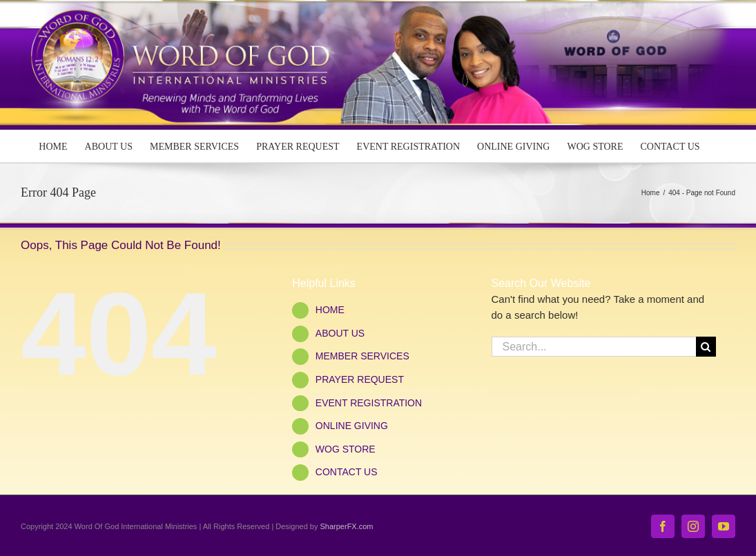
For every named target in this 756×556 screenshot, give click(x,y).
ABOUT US (340, 333)
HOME (330, 310)
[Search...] (594, 347)
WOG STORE (346, 449)
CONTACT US (347, 472)
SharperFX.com (347, 526)
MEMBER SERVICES (362, 356)
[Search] (706, 347)
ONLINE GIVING (352, 426)
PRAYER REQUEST (360, 379)
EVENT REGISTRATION (369, 403)
